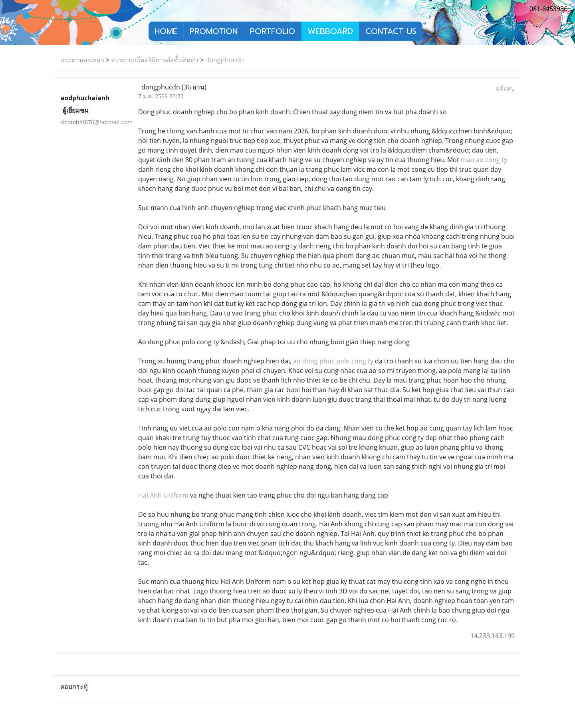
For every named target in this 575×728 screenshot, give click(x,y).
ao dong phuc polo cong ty (333, 361)
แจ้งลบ (505, 88)
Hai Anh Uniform (163, 495)
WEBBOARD (330, 31)
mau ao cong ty (484, 160)
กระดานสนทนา (82, 60)
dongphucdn (225, 60)
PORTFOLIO (273, 31)
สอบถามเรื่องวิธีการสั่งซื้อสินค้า (155, 60)
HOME (166, 31)
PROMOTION (214, 31)
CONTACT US (391, 31)
